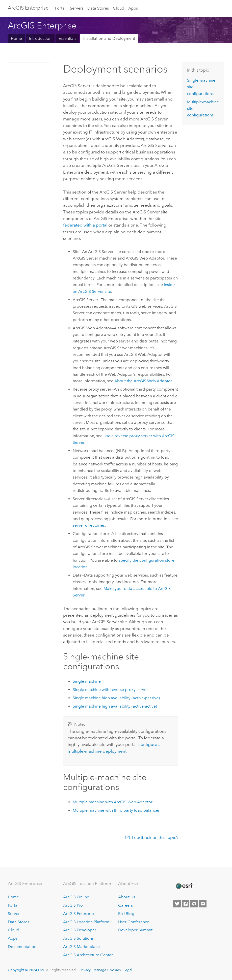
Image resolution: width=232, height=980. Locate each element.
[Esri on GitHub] (194, 904)
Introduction (40, 38)
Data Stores (98, 8)
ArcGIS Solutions (78, 938)
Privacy (85, 970)
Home (16, 38)
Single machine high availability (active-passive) (116, 698)
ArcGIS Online (76, 897)
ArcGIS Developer (80, 930)
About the (143, 381)
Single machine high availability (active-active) (115, 706)
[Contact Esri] (203, 904)
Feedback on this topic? (155, 837)
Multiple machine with (113, 802)
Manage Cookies (107, 970)
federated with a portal (85, 225)
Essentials (67, 38)
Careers (125, 905)
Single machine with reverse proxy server (110, 690)
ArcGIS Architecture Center (88, 955)
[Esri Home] (184, 886)
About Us (127, 897)
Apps (133, 8)
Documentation (22, 947)
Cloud (119, 8)
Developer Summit (135, 930)
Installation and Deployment (109, 38)
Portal (60, 8)
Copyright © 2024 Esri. (26, 970)
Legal (128, 970)
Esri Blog (126, 914)
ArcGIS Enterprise (28, 8)
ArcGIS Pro (73, 905)
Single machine (87, 681)
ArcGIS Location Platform (86, 922)
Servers (77, 8)
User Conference (134, 922)
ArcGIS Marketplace (81, 947)
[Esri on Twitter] (177, 904)
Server (14, 914)
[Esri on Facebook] (186, 904)
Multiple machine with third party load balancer (116, 810)
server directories (89, 525)
